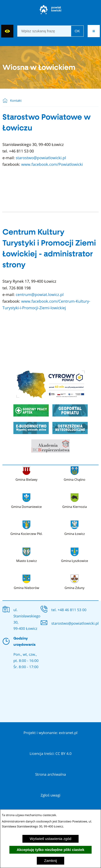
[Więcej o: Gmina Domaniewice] (26, 500)
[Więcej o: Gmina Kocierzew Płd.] (26, 528)
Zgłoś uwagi (50, 795)
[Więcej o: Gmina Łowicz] (75, 528)
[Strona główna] (50, 11)
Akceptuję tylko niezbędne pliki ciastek (50, 850)
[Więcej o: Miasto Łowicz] (26, 555)
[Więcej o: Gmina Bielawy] (26, 473)
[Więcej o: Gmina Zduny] (75, 582)
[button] (94, 31)
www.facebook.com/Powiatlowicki (52, 164)
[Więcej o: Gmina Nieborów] (26, 582)
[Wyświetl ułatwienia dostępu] (7, 31)
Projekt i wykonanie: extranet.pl (50, 733)
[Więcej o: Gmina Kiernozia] (75, 500)
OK (77, 31)
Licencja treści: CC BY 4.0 (51, 753)
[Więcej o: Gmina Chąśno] (75, 473)
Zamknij (50, 861)
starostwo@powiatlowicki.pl (41, 158)
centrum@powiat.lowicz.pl (40, 294)
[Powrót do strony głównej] (6, 101)
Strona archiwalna (51, 774)
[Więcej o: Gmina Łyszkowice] (75, 555)
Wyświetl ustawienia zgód (51, 839)
